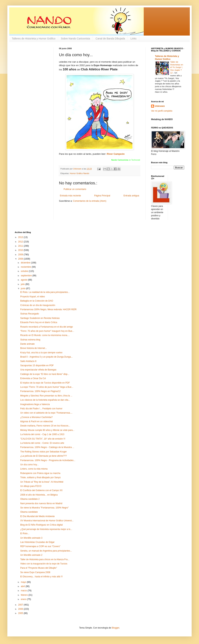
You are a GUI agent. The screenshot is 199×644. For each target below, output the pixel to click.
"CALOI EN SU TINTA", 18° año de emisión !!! (43, 439)
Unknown (160, 106)
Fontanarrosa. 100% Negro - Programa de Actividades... (48, 460)
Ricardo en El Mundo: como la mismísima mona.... (45, 335)
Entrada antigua (131, 196)
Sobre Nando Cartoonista (76, 38)
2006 (21, 609)
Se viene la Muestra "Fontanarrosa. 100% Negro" (44, 508)
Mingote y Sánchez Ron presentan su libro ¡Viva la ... (46, 396)
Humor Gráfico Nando (80, 173)
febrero (25, 595)
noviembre (26, 267)
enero (24, 599)
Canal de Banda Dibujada (110, 38)
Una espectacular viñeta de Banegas (38, 370)
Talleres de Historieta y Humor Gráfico (34, 38)
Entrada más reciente (70, 196)
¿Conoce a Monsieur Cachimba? (36, 417)
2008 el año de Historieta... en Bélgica (39, 495)
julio (23, 284)
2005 (21, 613)
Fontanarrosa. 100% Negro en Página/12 (40, 391)
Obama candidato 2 (30, 499)
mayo (24, 582)
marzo (24, 591)
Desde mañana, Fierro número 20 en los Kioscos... (45, 426)
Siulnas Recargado (30, 314)
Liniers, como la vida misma (34, 469)
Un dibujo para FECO (31, 486)
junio (23, 288)
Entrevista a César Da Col (33, 378)
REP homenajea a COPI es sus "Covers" (40, 546)
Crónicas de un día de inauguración (38, 305)
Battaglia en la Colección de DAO (37, 301)
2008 (21, 259)
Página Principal (102, 196)
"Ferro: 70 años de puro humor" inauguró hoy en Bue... (47, 331)
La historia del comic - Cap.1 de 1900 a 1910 (42, 434)
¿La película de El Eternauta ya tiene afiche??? (43, 456)
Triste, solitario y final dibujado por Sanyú (40, 477)
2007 (21, 605)
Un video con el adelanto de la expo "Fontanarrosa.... (46, 413)
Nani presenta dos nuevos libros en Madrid (41, 503)
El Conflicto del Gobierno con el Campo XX (41, 490)
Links (133, 38)
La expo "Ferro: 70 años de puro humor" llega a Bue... (47, 387)
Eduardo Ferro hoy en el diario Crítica (39, 322)
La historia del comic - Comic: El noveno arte (42, 443)
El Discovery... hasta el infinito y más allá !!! (41, 577)
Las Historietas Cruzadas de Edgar (37, 542)
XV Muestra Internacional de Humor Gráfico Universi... (47, 521)
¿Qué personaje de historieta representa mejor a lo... (46, 529)
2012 (21, 242)
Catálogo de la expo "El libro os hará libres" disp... (45, 374)
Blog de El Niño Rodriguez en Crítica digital (41, 525)
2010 (21, 250)
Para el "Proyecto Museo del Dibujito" (39, 568)
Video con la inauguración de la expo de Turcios (44, 564)
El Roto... (25, 533)
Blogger (115, 628)
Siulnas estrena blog (30, 340)
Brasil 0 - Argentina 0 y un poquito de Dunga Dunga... (46, 357)
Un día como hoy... (29, 465)
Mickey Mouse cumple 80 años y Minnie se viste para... (47, 430)
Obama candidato (29, 512)
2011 (21, 246)
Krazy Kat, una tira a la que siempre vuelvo (41, 353)
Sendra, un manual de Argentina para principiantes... (46, 551)
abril (23, 586)
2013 (21, 237)
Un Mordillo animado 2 (31, 555)
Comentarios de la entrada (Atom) (90, 201)
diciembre (26, 263)
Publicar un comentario (75, 189)
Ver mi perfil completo (162, 111)
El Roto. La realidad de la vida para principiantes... (45, 292)
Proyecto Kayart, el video (33, 297)
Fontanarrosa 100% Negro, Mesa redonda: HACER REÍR (48, 309)
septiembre (27, 276)
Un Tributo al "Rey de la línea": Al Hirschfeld (42, 482)
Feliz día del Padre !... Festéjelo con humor (41, 409)
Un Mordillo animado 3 (31, 538)
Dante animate (27, 344)
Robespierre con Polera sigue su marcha (40, 473)
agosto (24, 280)
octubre (25, 271)
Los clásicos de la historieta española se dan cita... (45, 400)
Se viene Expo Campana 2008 (35, 572)
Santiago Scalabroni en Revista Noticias (40, 318)
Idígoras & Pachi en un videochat (36, 421)
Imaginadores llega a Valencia (35, 404)
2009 (21, 255)
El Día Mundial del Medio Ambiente (37, 516)
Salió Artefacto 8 (28, 361)
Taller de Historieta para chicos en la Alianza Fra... (45, 559)
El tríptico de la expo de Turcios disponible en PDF (45, 383)
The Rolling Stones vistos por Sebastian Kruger (43, 452)
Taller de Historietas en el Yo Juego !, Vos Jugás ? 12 (177, 67)
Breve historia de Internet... (34, 348)
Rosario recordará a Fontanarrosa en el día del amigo (47, 327)
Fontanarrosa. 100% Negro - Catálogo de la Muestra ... (47, 447)
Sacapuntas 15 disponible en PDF (37, 365)
